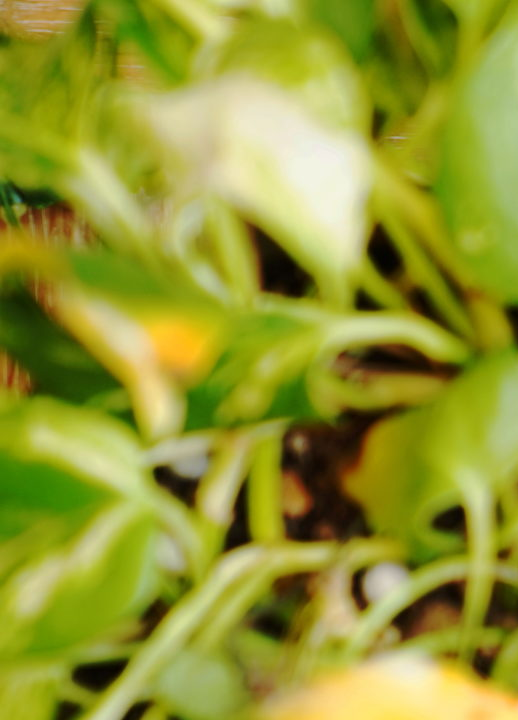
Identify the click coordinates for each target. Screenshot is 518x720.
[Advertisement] (259, 140)
